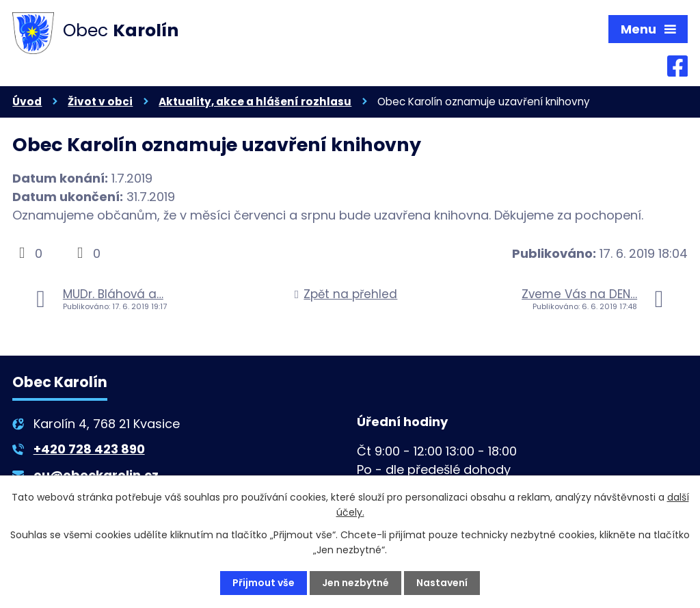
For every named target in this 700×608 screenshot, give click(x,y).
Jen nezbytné (355, 583)
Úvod (27, 102)
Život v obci (100, 102)
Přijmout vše (264, 583)
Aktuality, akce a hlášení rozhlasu (255, 102)
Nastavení (442, 583)
